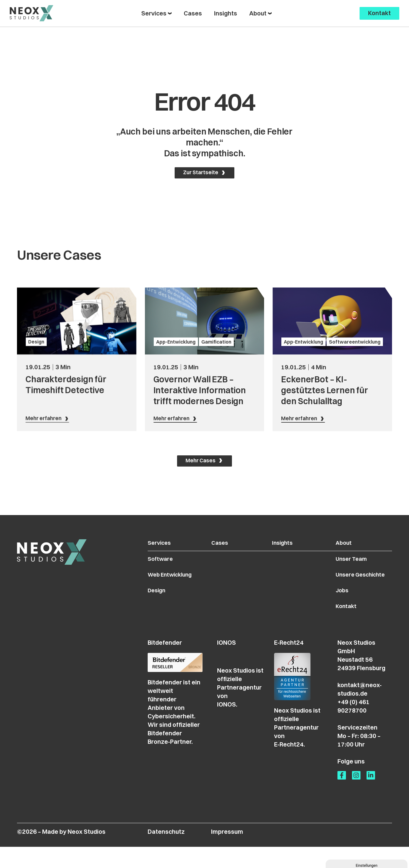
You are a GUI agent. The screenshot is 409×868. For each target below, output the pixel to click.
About (346, 559)
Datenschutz (166, 853)
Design (36, 410)
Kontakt (349, 627)
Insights (286, 559)
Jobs (344, 610)
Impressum (227, 853)
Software (161, 576)
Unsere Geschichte (365, 593)
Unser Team (355, 576)
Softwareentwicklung (355, 410)
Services (160, 559)
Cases (220, 559)
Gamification (216, 410)
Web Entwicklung (172, 593)
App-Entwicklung (176, 410)
